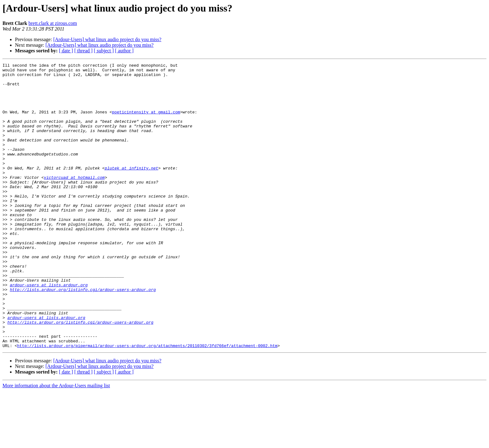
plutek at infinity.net (132, 189)
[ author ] (124, 51)
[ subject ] (104, 51)
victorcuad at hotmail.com (74, 201)
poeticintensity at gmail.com (146, 122)
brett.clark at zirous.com (53, 23)
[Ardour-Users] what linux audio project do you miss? (107, 39)
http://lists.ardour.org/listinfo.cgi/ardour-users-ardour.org (83, 335)
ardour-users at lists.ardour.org (49, 330)
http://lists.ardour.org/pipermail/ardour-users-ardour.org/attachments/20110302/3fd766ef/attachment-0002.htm (147, 403)
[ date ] (66, 51)
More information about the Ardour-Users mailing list (56, 443)
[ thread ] (83, 51)
